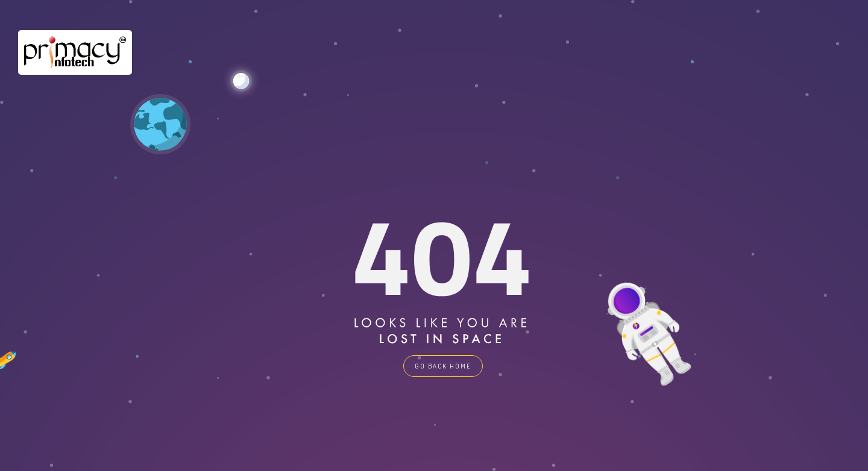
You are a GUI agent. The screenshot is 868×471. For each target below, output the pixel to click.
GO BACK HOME (443, 366)
